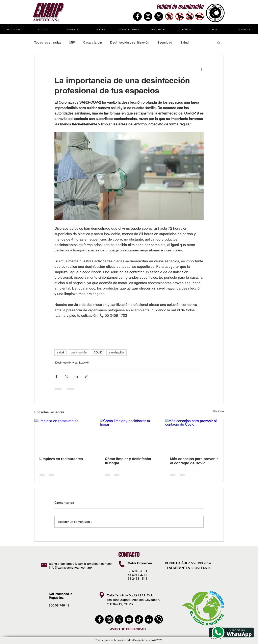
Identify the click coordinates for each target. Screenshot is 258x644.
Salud (184, 42)
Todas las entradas (48, 42)
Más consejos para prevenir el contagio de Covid (194, 461)
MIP (72, 42)
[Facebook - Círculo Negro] (99, 619)
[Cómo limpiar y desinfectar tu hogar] (129, 435)
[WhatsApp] (159, 619)
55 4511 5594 (201, 568)
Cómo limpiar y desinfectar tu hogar (128, 461)
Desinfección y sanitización (130, 42)
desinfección (79, 352)
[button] (219, 43)
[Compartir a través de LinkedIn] (76, 376)
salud (60, 352)
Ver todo (218, 411)
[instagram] (109, 619)
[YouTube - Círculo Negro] (129, 619)
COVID (98, 352)
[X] (159, 16)
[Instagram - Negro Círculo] (148, 16)
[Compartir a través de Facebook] (56, 376)
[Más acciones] (201, 69)
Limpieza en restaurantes (61, 459)
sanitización (117, 352)
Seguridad (165, 42)
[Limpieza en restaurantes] (64, 435)
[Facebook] (137, 16)
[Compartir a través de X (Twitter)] (66, 376)
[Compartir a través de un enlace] (86, 376)
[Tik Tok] (139, 619)
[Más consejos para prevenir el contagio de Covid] (194, 435)
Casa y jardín (93, 42)
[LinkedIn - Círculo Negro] (149, 619)
